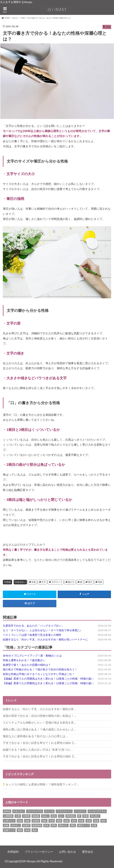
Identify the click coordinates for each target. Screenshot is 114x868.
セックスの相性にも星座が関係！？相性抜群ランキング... (42, 784)
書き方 (71, 582)
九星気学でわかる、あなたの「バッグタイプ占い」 (33, 626)
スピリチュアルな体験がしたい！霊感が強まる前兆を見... (40, 722)
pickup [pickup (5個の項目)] (7, 811)
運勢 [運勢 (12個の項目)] (54, 825)
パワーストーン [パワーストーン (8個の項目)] (64, 811)
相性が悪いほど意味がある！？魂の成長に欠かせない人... (40, 729)
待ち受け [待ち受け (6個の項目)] (95, 816)
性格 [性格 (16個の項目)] (20, 821)
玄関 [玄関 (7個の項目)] (89, 821)
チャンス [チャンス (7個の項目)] (49, 811)
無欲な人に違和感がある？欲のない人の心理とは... (35, 736)
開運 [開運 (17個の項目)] (20, 830)
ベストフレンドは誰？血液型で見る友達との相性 (32, 635)
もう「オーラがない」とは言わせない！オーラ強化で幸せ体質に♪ (42, 630)
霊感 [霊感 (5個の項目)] (27, 830)
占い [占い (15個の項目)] (61, 816)
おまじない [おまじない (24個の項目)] (19, 811)
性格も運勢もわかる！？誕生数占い (24, 660)
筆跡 (100, 582)
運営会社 (88, 852)
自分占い (21, 582)
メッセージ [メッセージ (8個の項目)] (80, 811)
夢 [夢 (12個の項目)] (79, 816)
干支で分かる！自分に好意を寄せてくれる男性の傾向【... (40, 743)
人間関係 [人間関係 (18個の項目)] (8, 816)
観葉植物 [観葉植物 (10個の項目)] (37, 825)
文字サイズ (57, 582)
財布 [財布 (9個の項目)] (46, 825)
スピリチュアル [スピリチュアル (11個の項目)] (35, 811)
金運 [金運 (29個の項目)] (94, 825)
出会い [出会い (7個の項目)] (45, 816)
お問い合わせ (68, 852)
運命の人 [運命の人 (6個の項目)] (63, 825)
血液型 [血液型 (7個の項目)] (26, 825)
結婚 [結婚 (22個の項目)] (6, 825)
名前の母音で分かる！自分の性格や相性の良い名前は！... (40, 716)
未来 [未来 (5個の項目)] (74, 821)
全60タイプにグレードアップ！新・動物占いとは (32, 656)
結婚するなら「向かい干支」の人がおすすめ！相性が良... (40, 709)
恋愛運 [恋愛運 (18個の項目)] (36, 821)
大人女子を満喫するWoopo (16, 2)
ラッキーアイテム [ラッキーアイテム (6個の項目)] (97, 811)
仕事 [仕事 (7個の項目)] (18, 816)
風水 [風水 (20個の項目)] (35, 830)
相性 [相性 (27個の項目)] (104, 821)
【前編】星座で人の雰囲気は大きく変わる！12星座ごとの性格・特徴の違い (48, 683)
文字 (44, 582)
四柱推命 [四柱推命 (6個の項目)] (71, 816)
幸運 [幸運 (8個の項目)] (85, 816)
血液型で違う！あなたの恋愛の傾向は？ (27, 665)
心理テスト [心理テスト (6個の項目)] (9, 821)
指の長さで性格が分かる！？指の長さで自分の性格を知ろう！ (40, 669)
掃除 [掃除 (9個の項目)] (59, 821)
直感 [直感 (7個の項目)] (96, 821)
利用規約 (13, 852)
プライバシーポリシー (39, 852)
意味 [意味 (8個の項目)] (44, 821)
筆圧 (90, 582)
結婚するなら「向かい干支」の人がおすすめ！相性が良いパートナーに (45, 640)
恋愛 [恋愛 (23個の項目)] (27, 821)
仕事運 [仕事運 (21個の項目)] (26, 816)
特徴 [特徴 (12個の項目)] (81, 821)
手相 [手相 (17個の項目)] (52, 821)
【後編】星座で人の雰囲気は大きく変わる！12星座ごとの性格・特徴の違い (48, 679)
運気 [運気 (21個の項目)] (73, 825)
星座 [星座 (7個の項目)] (66, 821)
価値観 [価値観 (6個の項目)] (36, 816)
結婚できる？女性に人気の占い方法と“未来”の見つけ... (38, 750)
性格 (9, 582)
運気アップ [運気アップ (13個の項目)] (84, 825)
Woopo (31, 861)
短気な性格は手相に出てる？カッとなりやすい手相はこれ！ (39, 674)
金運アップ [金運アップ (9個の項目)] (9, 830)
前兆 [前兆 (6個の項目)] (54, 816)
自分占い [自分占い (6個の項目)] (16, 825)
